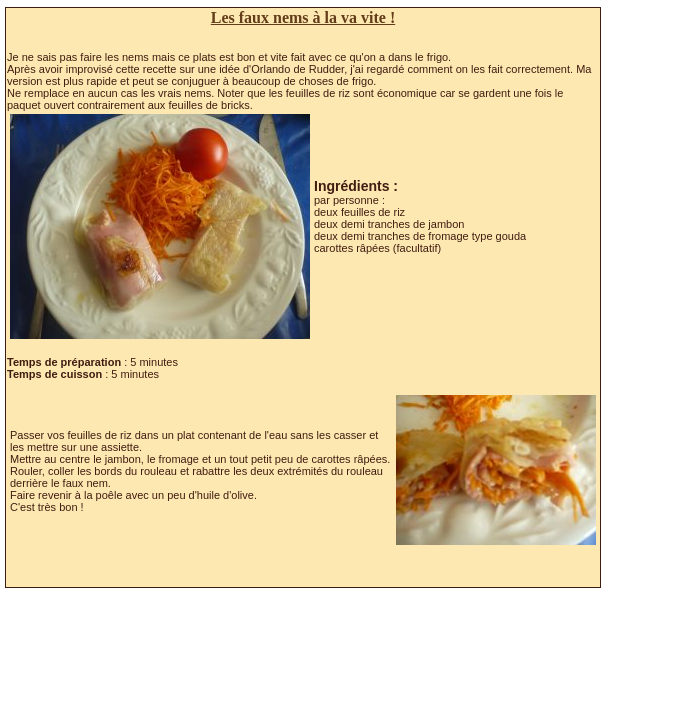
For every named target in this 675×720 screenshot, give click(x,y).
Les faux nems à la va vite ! (303, 17)
